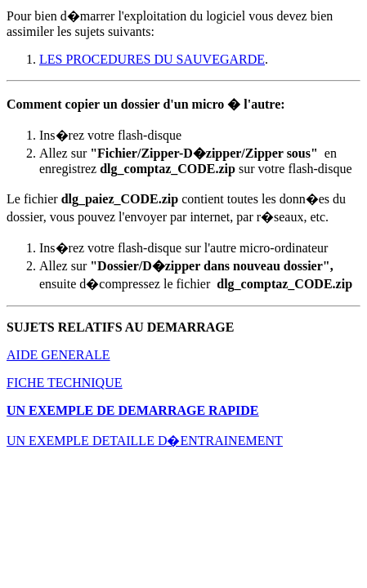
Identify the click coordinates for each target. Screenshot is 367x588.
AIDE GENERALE (58, 355)
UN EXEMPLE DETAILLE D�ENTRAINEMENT (145, 441)
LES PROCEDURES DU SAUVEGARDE (152, 59)
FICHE (25, 383)
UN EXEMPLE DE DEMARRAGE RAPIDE (132, 410)
